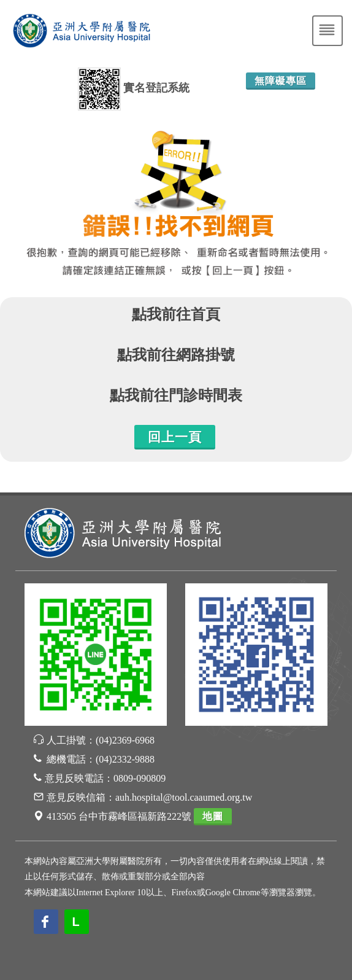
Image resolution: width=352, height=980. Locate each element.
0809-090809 (140, 778)
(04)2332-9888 (125, 759)
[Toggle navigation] (327, 31)
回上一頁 (175, 437)
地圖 (213, 816)
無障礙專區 (281, 81)
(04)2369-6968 (125, 740)
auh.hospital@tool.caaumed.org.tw (184, 797)
